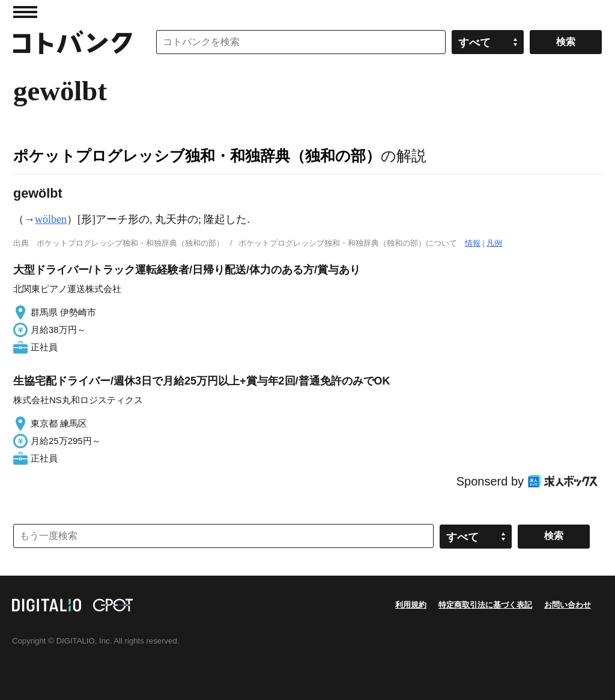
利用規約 (411, 605)
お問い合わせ (568, 605)
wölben (51, 219)
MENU (25, 12)
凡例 (494, 243)
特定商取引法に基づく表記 (485, 605)
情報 (473, 243)
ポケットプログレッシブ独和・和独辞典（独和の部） (197, 156)
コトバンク (73, 42)
